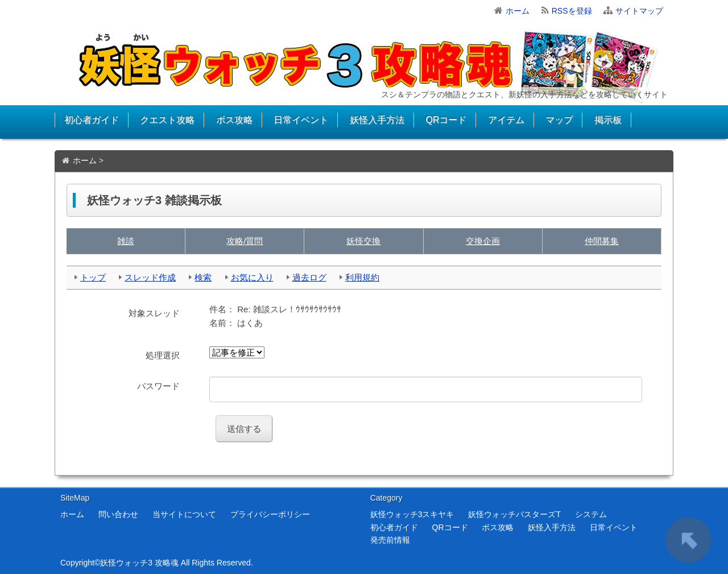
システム (591, 514)
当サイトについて (184, 514)
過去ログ (309, 277)
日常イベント (301, 120)
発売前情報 (390, 540)
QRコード (446, 120)
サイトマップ (639, 11)
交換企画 (483, 241)
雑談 (126, 241)
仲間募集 (602, 241)
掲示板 (608, 120)
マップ (559, 120)
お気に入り (252, 277)
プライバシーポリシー (270, 514)
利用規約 (362, 277)
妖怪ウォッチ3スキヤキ (412, 514)
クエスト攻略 (167, 120)
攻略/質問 (245, 241)
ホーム (518, 11)
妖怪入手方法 (377, 120)
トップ (93, 277)
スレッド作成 (150, 277)
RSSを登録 (572, 11)
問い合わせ (118, 514)
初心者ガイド (92, 120)
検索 (203, 277)
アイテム (506, 120)
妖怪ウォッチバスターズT (514, 514)
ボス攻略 (234, 120)
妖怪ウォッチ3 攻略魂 (139, 563)
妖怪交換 (363, 241)
